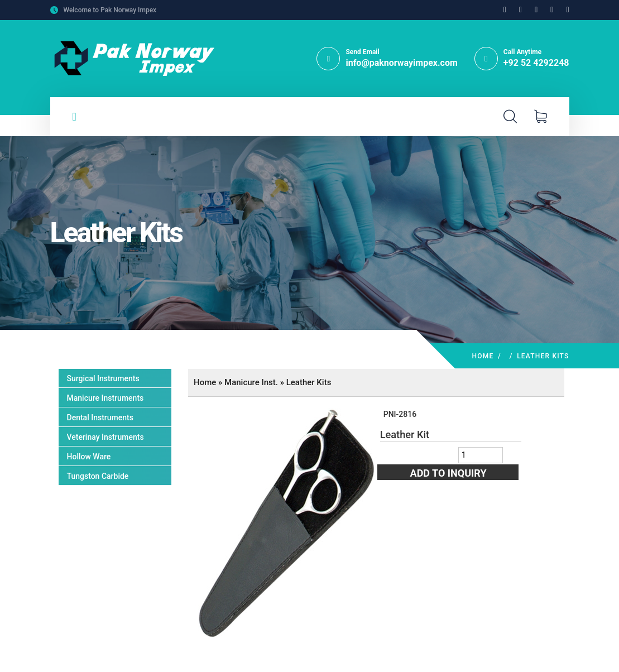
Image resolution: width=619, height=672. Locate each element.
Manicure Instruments (105, 398)
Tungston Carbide (98, 476)
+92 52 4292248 (536, 63)
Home (483, 356)
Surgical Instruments (103, 378)
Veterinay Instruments (105, 437)
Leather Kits (309, 382)
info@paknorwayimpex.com (401, 63)
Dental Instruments (100, 417)
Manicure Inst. (251, 382)
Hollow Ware (89, 457)
